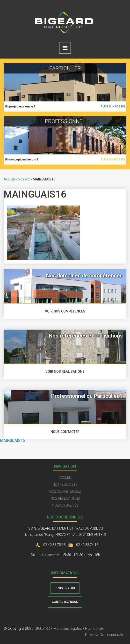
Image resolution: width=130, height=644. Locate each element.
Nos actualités (65, 505)
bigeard (24, 179)
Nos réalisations (65, 498)
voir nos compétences (65, 311)
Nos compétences (65, 491)
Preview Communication (106, 635)
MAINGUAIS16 (12, 441)
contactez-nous (65, 602)
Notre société (65, 485)
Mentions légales (68, 628)
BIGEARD (42, 628)
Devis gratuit (65, 588)
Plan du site (95, 628)
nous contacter (65, 432)
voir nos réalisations (65, 372)
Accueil (9, 179)
